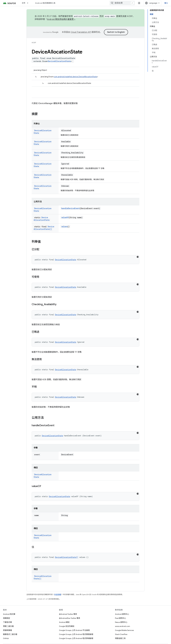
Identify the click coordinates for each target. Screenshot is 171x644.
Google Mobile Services (124, 630)
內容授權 (58, 595)
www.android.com (123, 626)
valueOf (65, 217)
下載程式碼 (7, 622)
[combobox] (122, 3)
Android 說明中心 (122, 614)
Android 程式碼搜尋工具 (45, 3)
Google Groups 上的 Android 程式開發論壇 (76, 634)
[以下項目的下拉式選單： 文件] (29, 3)
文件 (24, 3)
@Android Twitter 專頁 (68, 614)
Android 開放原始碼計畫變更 (60, 19)
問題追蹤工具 (120, 638)
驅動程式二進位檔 (10, 634)
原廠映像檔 (7, 630)
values (64, 227)
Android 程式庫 (9, 614)
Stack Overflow (121, 634)
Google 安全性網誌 (67, 626)
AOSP (34, 43)
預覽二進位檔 (8, 626)
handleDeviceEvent (70, 208)
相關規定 (7, 618)
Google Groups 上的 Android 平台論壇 (74, 630)
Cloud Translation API (81, 32)
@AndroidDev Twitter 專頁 (70, 618)
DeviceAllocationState (59, 61)
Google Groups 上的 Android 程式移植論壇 (76, 638)
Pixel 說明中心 (120, 618)
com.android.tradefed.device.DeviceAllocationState (75, 77)
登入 (166, 3)
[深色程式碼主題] (138, 257)
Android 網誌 (64, 622)
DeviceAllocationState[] (44, 228)
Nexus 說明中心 (121, 622)
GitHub (6, 638)
